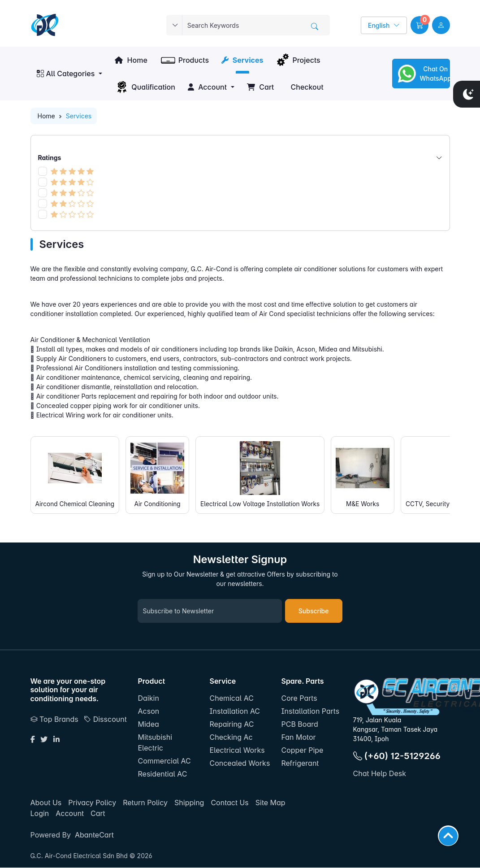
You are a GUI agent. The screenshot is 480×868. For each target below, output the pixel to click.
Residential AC (163, 774)
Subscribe (314, 611)
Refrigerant (300, 764)
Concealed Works (240, 764)
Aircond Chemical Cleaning (76, 475)
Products (184, 60)
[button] (419, 25)
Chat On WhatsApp (423, 74)
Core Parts (299, 699)
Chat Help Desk (380, 774)
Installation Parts (310, 712)
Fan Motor (298, 738)
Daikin (149, 699)
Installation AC (235, 712)
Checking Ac (231, 738)
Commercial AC (164, 761)
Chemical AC (231, 699)
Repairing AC (231, 725)
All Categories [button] (66, 74)
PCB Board (299, 725)
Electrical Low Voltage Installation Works (265, 475)
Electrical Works (237, 751)
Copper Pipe (302, 751)
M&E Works (369, 475)
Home (131, 60)
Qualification (145, 87)
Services (242, 60)
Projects (298, 60)
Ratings (240, 158)
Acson (149, 712)
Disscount (105, 719)
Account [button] (207, 87)
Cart (260, 87)
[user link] (441, 25)
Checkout (306, 87)
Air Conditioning (160, 475)
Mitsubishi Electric (155, 743)
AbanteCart (94, 835)
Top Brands (54, 719)
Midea (149, 725)
